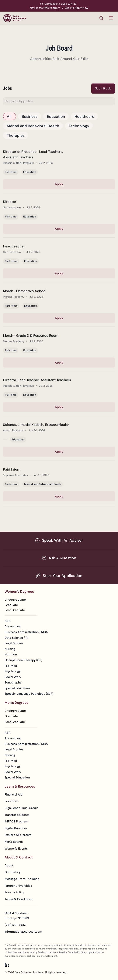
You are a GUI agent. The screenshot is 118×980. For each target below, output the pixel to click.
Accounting (13, 626)
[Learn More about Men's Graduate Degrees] (11, 716)
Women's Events (16, 849)
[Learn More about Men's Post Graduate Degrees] (15, 722)
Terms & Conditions (19, 899)
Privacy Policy (14, 892)
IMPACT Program (16, 821)
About (9, 865)
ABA (8, 621)
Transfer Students (17, 815)
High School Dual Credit (21, 808)
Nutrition (11, 654)
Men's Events (14, 842)
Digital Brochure (16, 828)
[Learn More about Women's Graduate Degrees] (11, 605)
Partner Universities (18, 886)
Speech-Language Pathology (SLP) (29, 694)
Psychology (13, 671)
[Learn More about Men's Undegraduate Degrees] (15, 711)
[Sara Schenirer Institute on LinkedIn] (7, 965)
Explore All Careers (18, 835)
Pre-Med (11, 666)
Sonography (13, 682)
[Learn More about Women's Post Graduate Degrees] (15, 610)
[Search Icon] (101, 18)
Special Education (17, 688)
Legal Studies (14, 643)
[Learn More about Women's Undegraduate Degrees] (15, 600)
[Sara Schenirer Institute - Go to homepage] (15, 18)
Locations (12, 801)
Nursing (10, 649)
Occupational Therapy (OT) (23, 660)
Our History (13, 872)
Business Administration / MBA (26, 632)
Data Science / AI (16, 638)
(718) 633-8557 (16, 925)
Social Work (13, 677)
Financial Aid (14, 794)
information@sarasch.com (23, 932)
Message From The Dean (22, 879)
